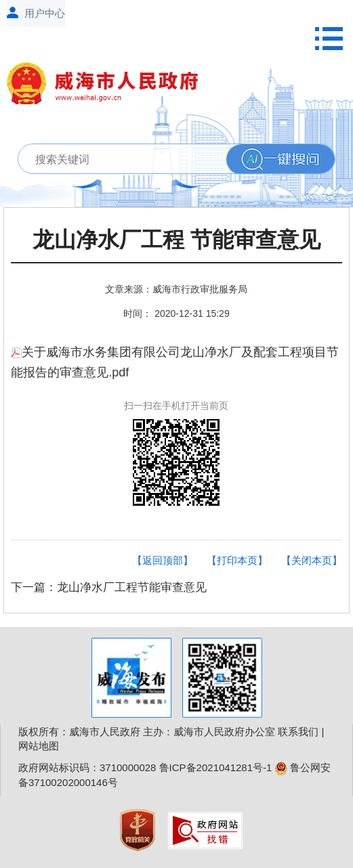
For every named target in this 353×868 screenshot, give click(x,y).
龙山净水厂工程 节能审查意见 (176, 240)
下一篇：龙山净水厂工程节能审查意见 (109, 587)
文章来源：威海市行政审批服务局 (176, 289)
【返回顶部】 (163, 560)
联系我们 (298, 732)
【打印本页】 (237, 560)
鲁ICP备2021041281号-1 (216, 767)
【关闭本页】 (312, 560)
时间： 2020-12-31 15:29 (176, 313)
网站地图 (39, 746)
